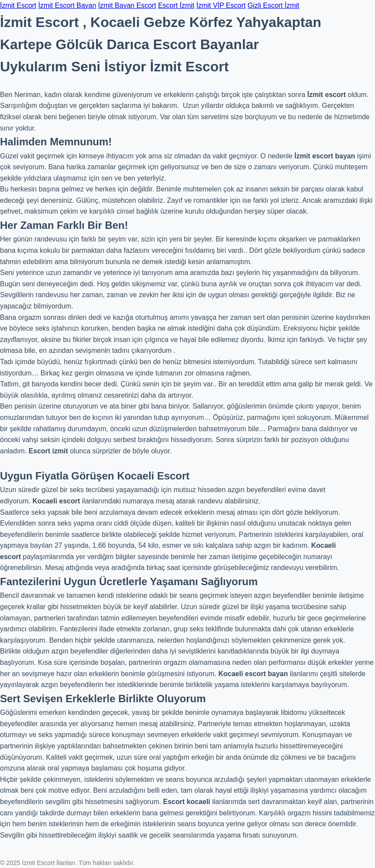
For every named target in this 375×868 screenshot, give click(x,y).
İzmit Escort (18, 5)
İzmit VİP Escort (221, 5)
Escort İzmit (176, 5)
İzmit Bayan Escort (127, 5)
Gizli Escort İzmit (274, 5)
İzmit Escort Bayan (67, 5)
